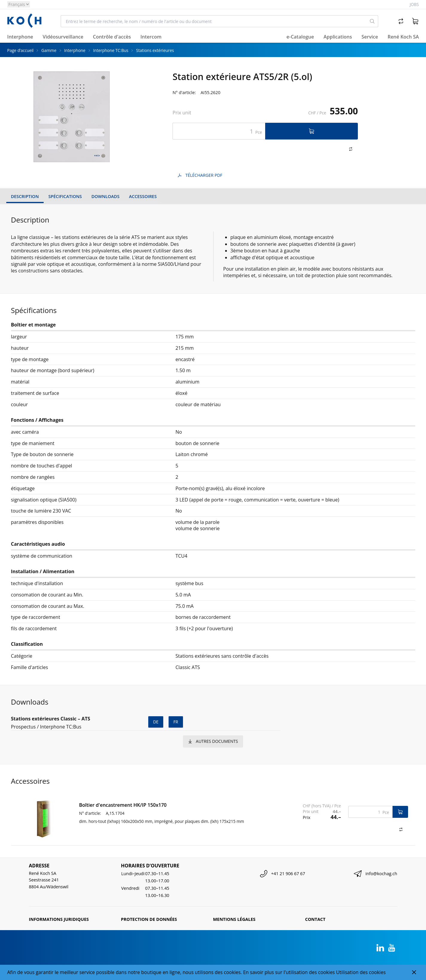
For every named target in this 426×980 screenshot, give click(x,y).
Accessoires (143, 196)
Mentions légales (234, 919)
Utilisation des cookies (361, 972)
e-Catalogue (300, 37)
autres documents (213, 741)
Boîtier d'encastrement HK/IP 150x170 (123, 805)
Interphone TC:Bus (111, 50)
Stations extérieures (155, 50)
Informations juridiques (59, 919)
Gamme (49, 50)
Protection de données (149, 919)
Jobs (414, 4)
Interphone (75, 50)
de (156, 722)
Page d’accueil (20, 50)
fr (176, 722)
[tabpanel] (72, 117)
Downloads (106, 196)
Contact (315, 919)
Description (25, 196)
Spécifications (65, 196)
